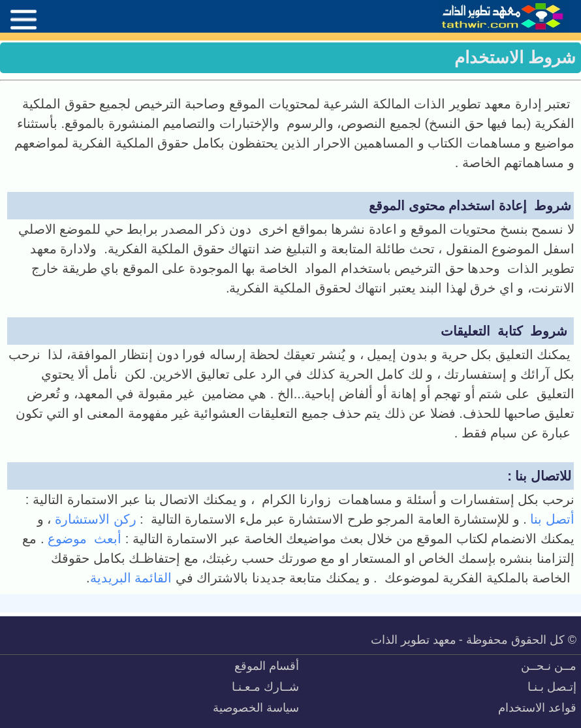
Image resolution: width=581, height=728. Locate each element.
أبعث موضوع (86, 539)
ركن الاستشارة (93, 519)
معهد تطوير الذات (414, 640)
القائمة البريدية (131, 578)
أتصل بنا (551, 519)
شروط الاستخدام (515, 57)
